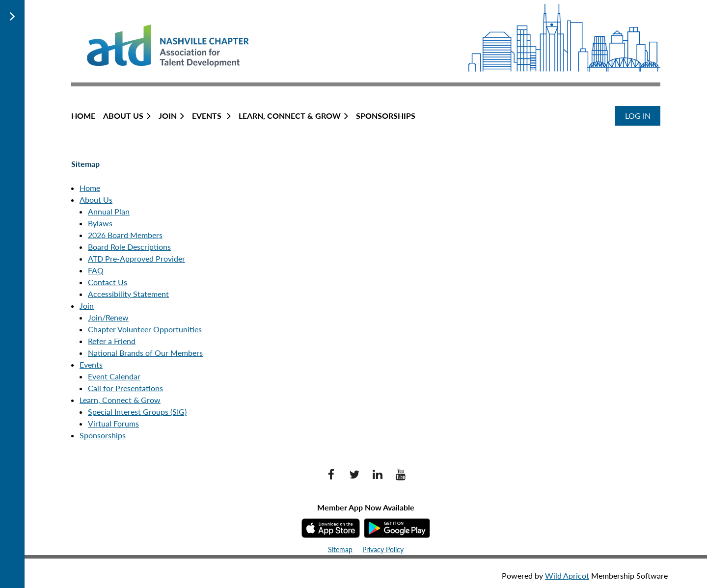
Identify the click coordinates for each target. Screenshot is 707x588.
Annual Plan (109, 211)
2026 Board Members (125, 235)
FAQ (96, 270)
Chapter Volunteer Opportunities (145, 329)
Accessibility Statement (128, 294)
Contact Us (108, 282)
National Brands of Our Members (145, 353)
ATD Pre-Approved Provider (136, 258)
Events (91, 364)
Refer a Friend (112, 341)
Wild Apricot (567, 575)
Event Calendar (114, 376)
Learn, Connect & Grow (120, 400)
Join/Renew (108, 317)
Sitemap (340, 549)
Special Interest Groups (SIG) (137, 412)
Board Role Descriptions (129, 247)
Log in (638, 116)
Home (90, 188)
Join (87, 306)
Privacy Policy (383, 549)
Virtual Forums (113, 423)
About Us (96, 200)
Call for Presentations (125, 388)
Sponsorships (103, 435)
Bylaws (100, 223)
